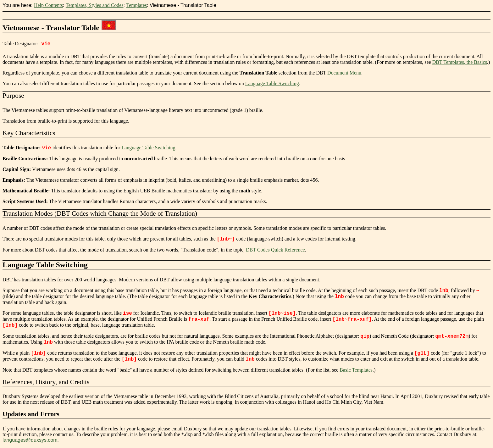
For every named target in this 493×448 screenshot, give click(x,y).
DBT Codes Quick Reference (275, 250)
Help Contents (48, 5)
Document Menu (344, 73)
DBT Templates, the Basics (460, 62)
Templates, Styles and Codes (95, 5)
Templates (136, 5)
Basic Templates (356, 370)
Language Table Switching (272, 83)
